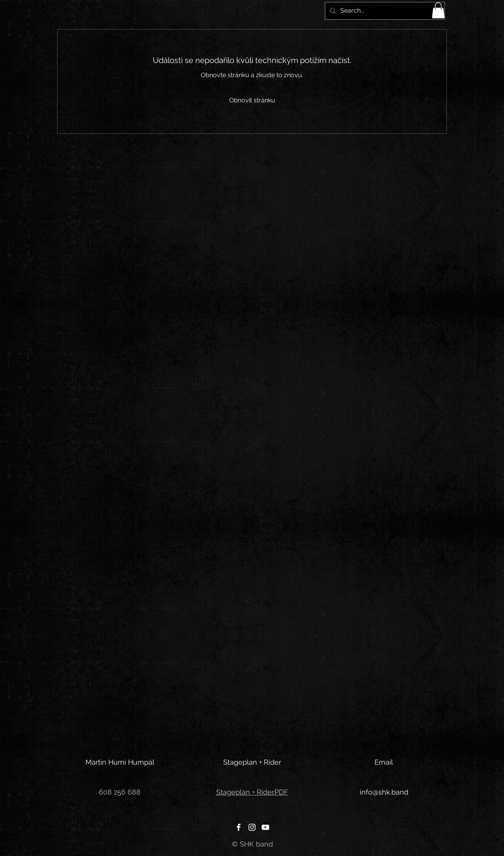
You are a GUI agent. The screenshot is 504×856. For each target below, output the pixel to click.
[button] (438, 10)
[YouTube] (265, 827)
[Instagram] (252, 827)
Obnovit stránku (252, 100)
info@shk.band (384, 792)
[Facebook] (239, 827)
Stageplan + (236, 792)
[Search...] (384, 11)
